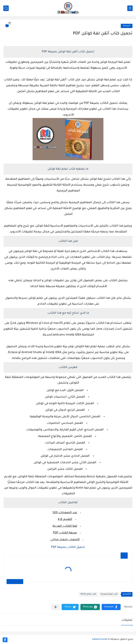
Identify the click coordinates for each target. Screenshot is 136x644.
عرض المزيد (15, 581)
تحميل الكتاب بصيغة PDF (68, 547)
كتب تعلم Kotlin (88, 594)
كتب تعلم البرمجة (109, 594)
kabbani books (100, 639)
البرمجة (127, 26)
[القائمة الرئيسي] (130, 8)
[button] (111, 607)
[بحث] (6, 8)
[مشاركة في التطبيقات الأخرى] (56, 607)
